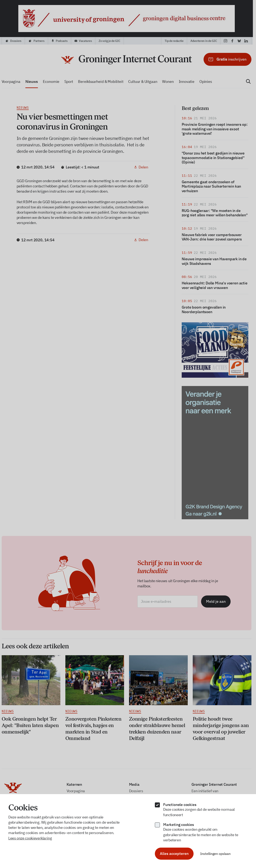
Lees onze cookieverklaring (30, 838)
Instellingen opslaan (215, 854)
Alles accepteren (174, 854)
